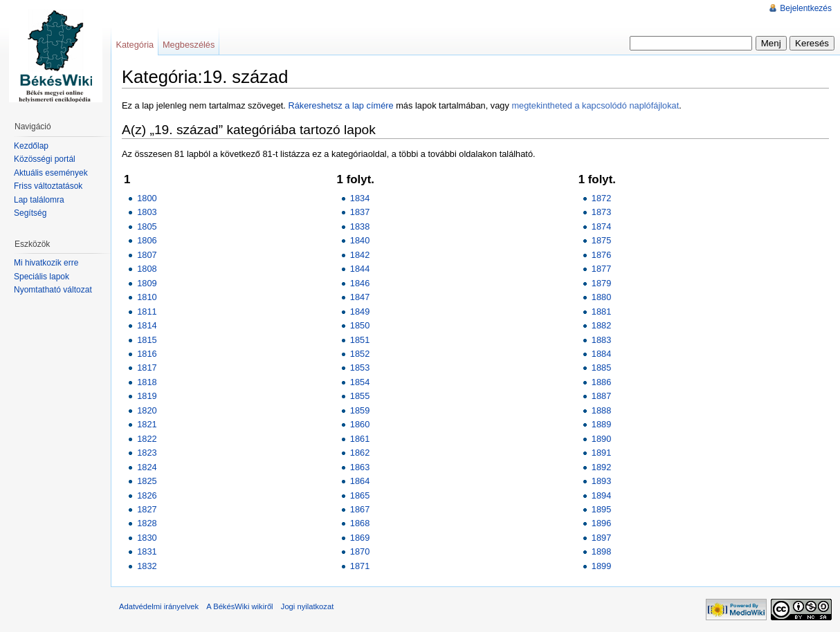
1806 (147, 240)
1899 (601, 566)
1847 (360, 297)
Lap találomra (39, 200)
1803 (147, 212)
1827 (147, 509)
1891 (601, 453)
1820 (147, 410)
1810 (147, 297)
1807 (147, 255)
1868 (360, 523)
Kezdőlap (31, 146)
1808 (147, 269)
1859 (360, 410)
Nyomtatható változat (53, 290)
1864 (360, 481)
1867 (360, 509)
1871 (360, 566)
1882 (601, 325)
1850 (360, 325)
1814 (147, 325)
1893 (601, 481)
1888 (601, 410)
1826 (147, 495)
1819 (147, 396)
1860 (360, 424)
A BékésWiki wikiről (239, 606)
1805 (147, 226)
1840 (360, 240)
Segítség (30, 213)
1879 (601, 283)
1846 (360, 283)
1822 (147, 439)
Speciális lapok (42, 277)
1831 (147, 551)
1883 (601, 340)
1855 (360, 396)
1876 (601, 255)
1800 (147, 198)
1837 (360, 212)
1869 (360, 538)
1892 (601, 467)
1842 (360, 255)
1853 (360, 368)
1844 (360, 269)
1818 (147, 382)
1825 (147, 481)
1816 (147, 354)
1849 (360, 312)
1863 (360, 467)
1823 (147, 453)
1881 (601, 312)
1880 (601, 297)
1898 (601, 551)
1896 (601, 523)
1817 (147, 368)
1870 (360, 551)
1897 (601, 538)
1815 (147, 340)
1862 (360, 453)
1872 (601, 198)
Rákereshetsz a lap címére (340, 105)
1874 (601, 226)
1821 (147, 424)
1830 (147, 538)
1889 (601, 424)
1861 (360, 439)
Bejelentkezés (806, 8)
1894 (601, 495)
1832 (147, 566)
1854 (360, 382)
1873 (601, 212)
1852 (360, 354)
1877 (601, 269)
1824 (147, 467)
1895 (601, 509)
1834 (360, 198)
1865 (360, 495)
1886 (601, 382)
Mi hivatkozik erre (46, 263)
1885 (601, 368)
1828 (147, 523)
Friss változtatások (48, 186)
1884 (601, 354)
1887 (601, 396)
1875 (601, 240)
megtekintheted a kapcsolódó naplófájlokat (595, 105)
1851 (360, 340)
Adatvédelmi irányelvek (159, 606)
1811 (147, 312)
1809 (147, 283)
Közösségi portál (45, 159)
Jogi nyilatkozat (308, 606)
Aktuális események (51, 173)
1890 (601, 439)
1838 (360, 226)
